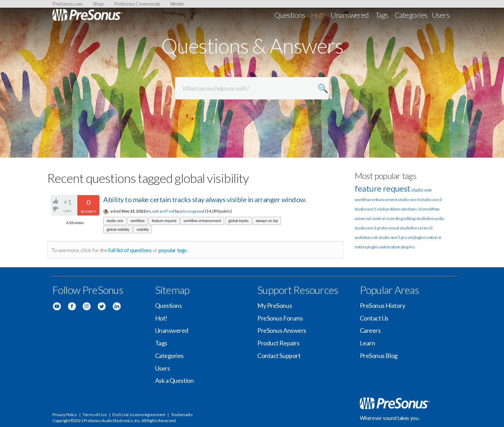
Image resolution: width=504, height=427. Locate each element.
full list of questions (130, 250)
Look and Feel (162, 211)
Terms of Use (94, 415)
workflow (138, 221)
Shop (99, 4)
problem (393, 209)
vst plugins (417, 237)
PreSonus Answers (282, 330)
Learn (367, 343)
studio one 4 (408, 199)
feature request (164, 221)
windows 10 (412, 209)
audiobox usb (366, 237)
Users (441, 15)
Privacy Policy (65, 415)
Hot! (318, 15)
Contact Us (374, 318)
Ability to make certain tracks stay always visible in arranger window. (205, 199)
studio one (115, 221)
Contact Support (279, 356)
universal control (370, 218)
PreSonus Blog (379, 356)
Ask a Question (174, 380)
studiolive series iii (416, 228)
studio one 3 (431, 199)
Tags (382, 15)
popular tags (173, 250)
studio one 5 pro (393, 237)
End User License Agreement (139, 415)
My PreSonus (275, 305)
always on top (267, 221)
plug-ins (408, 247)
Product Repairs (278, 343)
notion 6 (434, 237)
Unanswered (350, 15)
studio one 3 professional (377, 228)
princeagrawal (192, 211)
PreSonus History (383, 305)
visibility (143, 229)
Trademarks (182, 415)
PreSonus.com (68, 4)
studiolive (425, 218)
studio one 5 (365, 209)
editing (409, 218)
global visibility (118, 229)
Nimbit (177, 4)
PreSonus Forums (280, 318)
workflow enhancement (202, 221)
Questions (290, 15)
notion (360, 247)
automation (390, 247)
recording (394, 218)
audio (439, 218)
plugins (373, 247)
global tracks (238, 221)
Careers (370, 330)
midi (381, 209)
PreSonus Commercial (137, 4)
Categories (411, 15)
